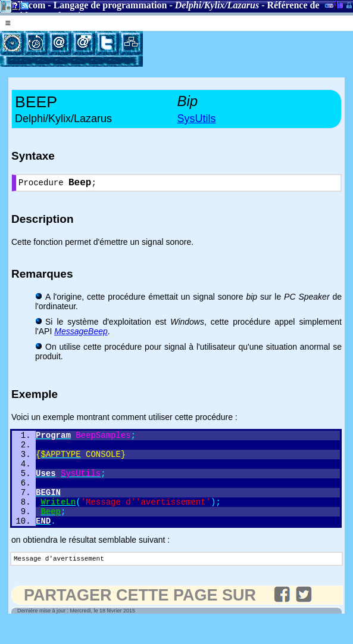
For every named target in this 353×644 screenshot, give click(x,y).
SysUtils (197, 119)
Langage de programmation (110, 5)
